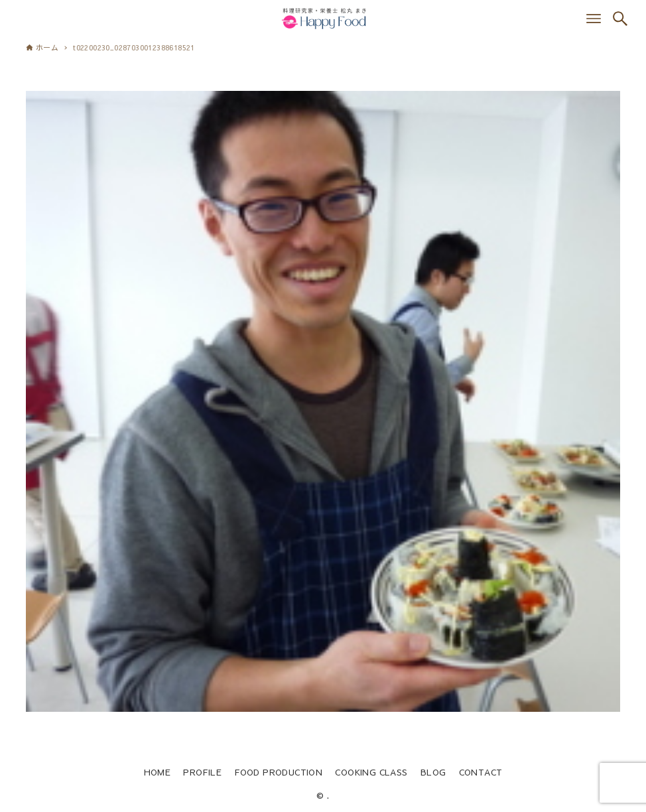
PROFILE (202, 772)
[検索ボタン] (620, 19)
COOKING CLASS (371, 772)
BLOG (433, 772)
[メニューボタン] (594, 19)
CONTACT (481, 772)
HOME (158, 772)
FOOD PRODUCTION (278, 772)
